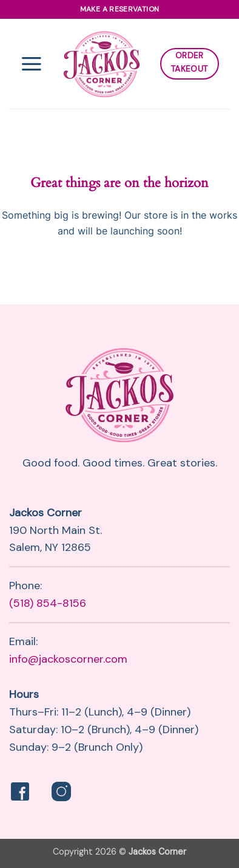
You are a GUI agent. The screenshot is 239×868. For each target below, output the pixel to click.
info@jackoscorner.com (68, 659)
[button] (32, 64)
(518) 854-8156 (48, 603)
